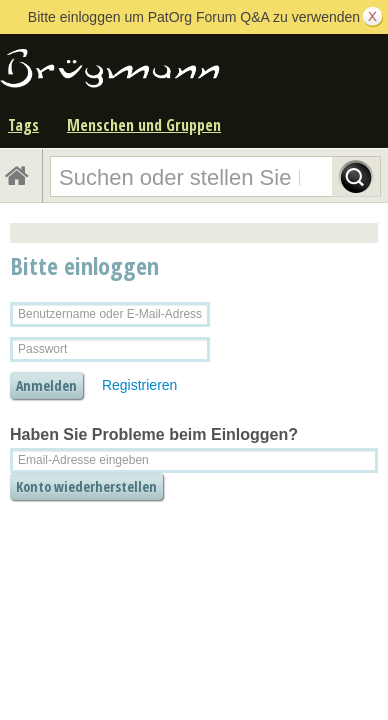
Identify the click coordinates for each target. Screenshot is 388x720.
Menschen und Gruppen (144, 125)
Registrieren (139, 385)
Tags (23, 125)
